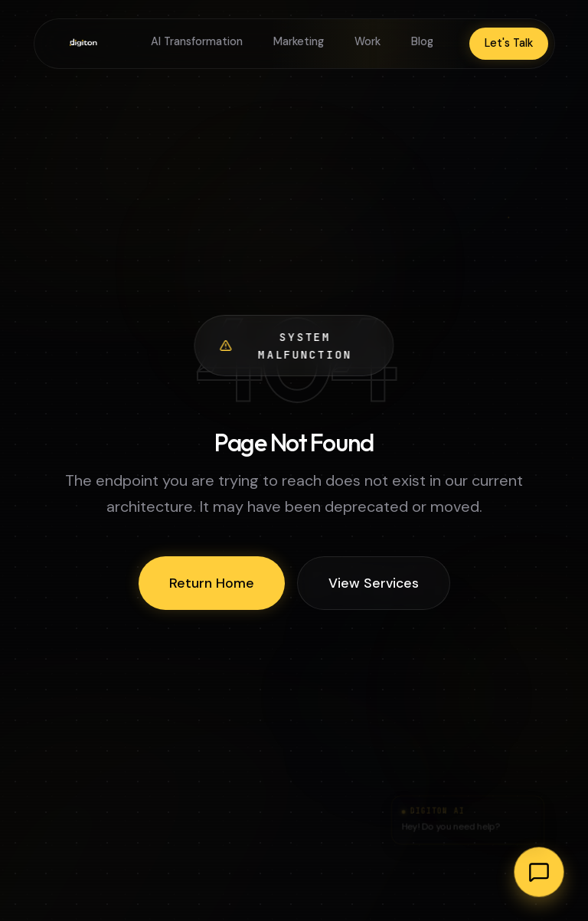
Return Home (212, 583)
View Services (374, 583)
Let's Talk (509, 43)
